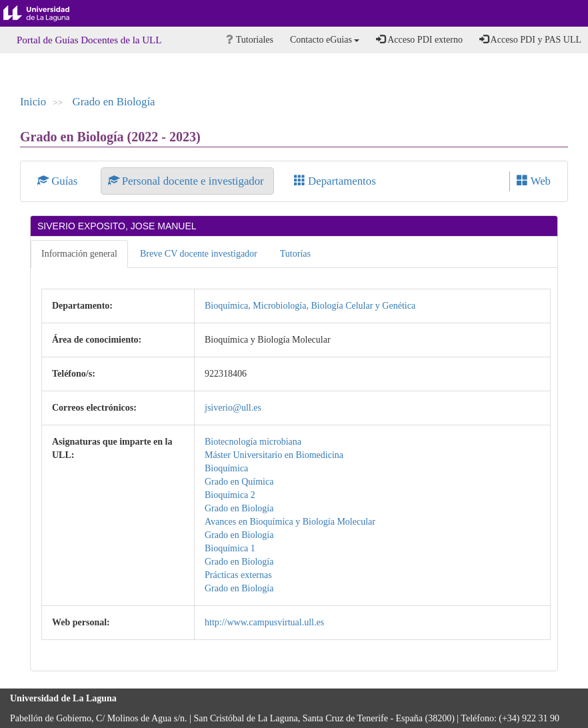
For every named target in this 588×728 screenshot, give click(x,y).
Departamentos (335, 181)
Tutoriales (250, 40)
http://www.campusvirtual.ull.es (264, 622)
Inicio (33, 102)
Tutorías (295, 254)
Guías (59, 181)
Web (534, 181)
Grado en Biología (114, 102)
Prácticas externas (238, 575)
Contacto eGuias (325, 40)
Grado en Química (239, 482)
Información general (79, 254)
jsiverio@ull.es (233, 408)
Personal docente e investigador (187, 181)
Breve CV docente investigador (199, 254)
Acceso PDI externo (419, 39)
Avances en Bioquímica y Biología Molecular (290, 522)
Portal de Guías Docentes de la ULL (89, 40)
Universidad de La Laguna (47, 13)
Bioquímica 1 (230, 548)
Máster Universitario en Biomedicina (274, 455)
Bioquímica (226, 468)
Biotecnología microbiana (253, 442)
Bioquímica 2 (230, 495)
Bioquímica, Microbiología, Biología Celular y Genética (310, 306)
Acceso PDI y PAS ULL (530, 39)
